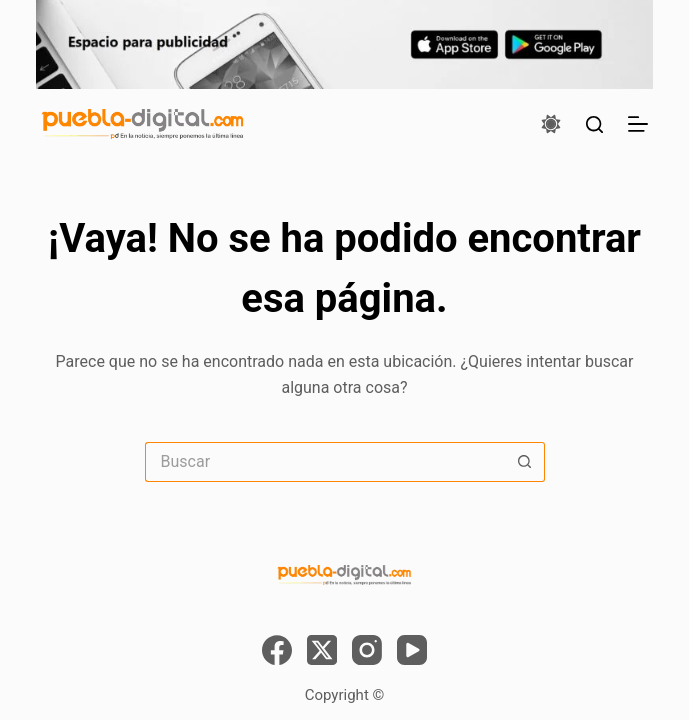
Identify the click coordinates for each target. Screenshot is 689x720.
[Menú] (638, 124)
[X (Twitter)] (322, 650)
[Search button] (525, 462)
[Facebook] (277, 650)
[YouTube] (412, 650)
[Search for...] (325, 462)
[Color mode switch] (551, 124)
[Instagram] (367, 650)
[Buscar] (594, 124)
